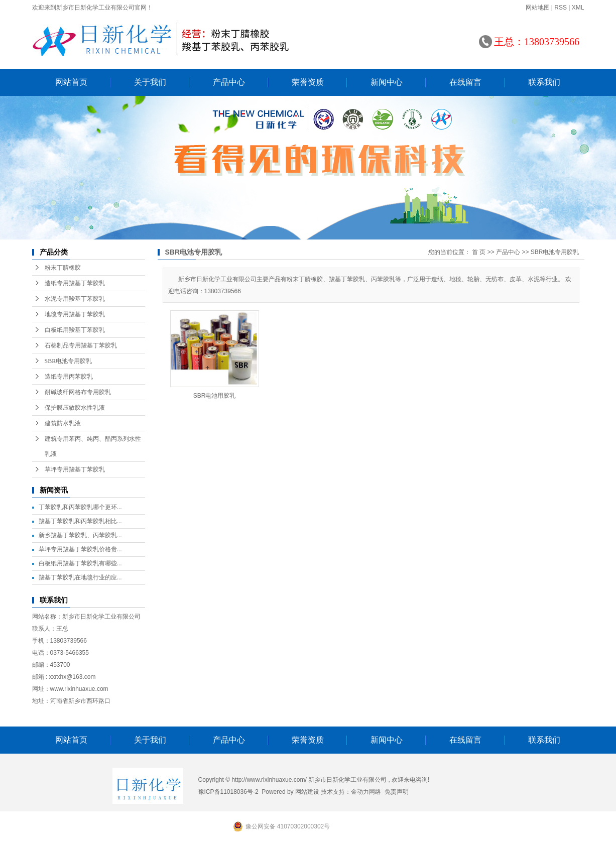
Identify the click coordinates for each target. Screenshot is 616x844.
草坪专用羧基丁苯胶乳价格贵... (80, 549)
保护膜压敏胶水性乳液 (75, 408)
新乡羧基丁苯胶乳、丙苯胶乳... (80, 535)
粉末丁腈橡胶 (63, 268)
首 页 (479, 252)
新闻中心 (387, 82)
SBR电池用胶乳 (215, 396)
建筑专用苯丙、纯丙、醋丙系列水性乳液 (93, 446)
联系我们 (544, 82)
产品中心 (229, 82)
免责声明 (397, 792)
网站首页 (71, 82)
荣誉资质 (308, 82)
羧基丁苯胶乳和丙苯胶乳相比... (80, 521)
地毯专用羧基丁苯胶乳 (75, 314)
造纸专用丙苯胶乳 (69, 377)
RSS (561, 8)
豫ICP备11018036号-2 (228, 792)
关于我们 (150, 82)
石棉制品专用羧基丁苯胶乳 (81, 345)
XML (578, 8)
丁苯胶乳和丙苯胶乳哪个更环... (80, 507)
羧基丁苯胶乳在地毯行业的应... (80, 577)
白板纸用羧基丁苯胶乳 (75, 330)
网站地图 (538, 8)
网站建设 (307, 792)
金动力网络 (366, 792)
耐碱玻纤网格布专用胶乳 (78, 392)
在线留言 (465, 82)
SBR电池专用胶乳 (69, 361)
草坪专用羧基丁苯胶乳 (75, 469)
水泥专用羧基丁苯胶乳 (75, 299)
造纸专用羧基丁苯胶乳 (75, 283)
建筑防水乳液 (63, 423)
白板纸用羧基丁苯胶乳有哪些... (80, 563)
